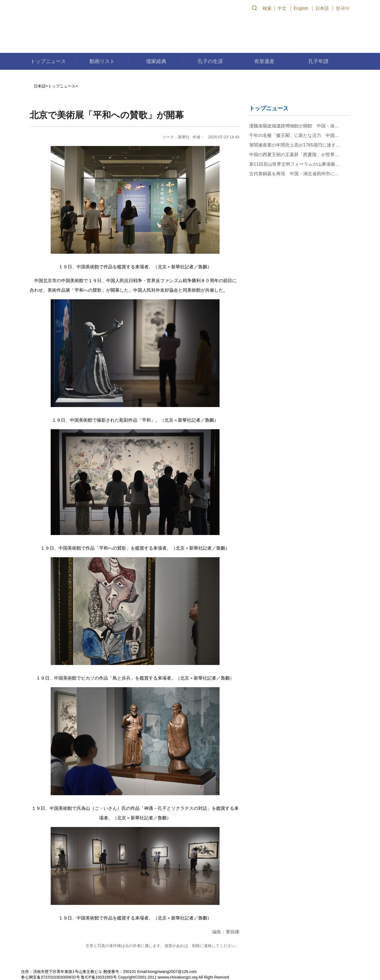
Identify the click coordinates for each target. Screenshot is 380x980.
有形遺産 (264, 61)
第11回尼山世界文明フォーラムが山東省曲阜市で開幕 (295, 164)
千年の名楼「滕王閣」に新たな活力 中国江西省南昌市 (295, 135)
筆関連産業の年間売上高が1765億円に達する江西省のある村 (295, 145)
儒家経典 (156, 61)
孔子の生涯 (210, 61)
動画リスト (102, 61)
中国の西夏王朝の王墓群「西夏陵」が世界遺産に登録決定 (295, 155)
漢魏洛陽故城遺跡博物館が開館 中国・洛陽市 (295, 126)
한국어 (343, 8)
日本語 (322, 8)
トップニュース (48, 61)
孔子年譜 (318, 61)
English (301, 8)
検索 (267, 8)
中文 (282, 8)
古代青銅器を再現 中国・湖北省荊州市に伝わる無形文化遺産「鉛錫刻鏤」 (295, 174)
